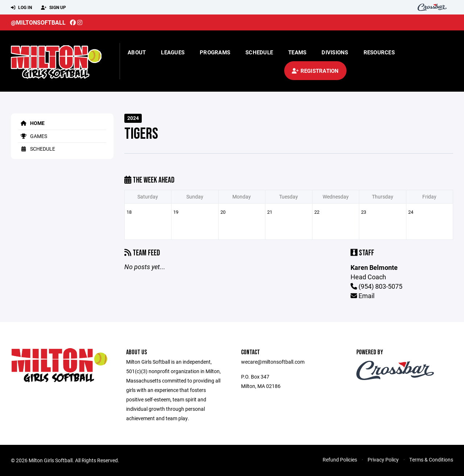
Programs (215, 52)
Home (31, 123)
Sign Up (53, 8)
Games (33, 136)
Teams (297, 52)
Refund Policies (340, 460)
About (137, 52)
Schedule (259, 52)
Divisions (335, 52)
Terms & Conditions (431, 460)
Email (362, 296)
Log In (21, 8)
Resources (379, 52)
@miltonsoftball (38, 22)
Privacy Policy (383, 460)
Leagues (173, 52)
